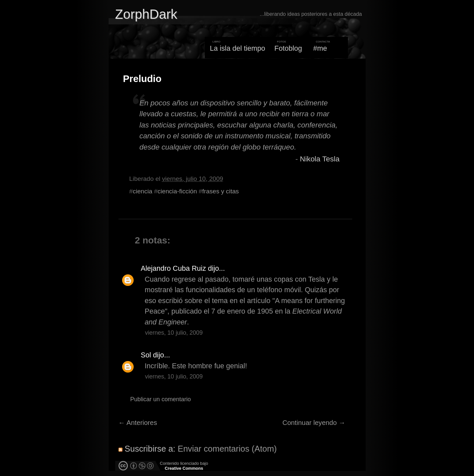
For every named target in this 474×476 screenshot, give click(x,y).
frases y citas (220, 191)
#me (320, 48)
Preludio (142, 79)
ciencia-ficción (177, 191)
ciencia (142, 191)
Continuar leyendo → (314, 423)
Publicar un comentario (161, 399)
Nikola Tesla (320, 159)
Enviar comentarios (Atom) (227, 449)
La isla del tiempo (237, 48)
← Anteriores (138, 423)
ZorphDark (146, 14)
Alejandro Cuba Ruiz (173, 268)
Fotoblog (288, 48)
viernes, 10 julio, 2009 (174, 333)
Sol (146, 355)
